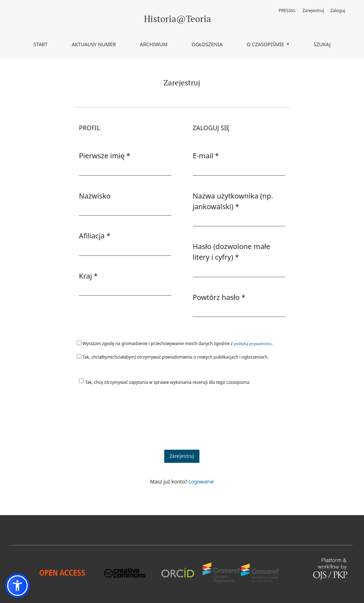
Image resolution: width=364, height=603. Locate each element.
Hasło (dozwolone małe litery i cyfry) (234, 252)
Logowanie (201, 482)
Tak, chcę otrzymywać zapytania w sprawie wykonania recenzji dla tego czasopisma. (168, 382)
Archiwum (154, 44)
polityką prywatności (253, 343)
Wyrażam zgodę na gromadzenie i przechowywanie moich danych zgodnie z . (175, 343)
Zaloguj (338, 10)
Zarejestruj (313, 10)
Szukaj (322, 44)
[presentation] (128, 421)
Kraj (88, 276)
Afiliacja (95, 236)
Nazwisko (95, 196)
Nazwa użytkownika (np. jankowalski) (235, 201)
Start (41, 44)
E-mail (206, 155)
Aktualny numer (94, 44)
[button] (17, 586)
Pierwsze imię (105, 155)
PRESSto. (287, 10)
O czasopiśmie (266, 44)
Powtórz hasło (219, 297)
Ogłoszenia (207, 44)
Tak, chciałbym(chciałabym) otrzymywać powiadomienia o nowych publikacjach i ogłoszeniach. (173, 357)
